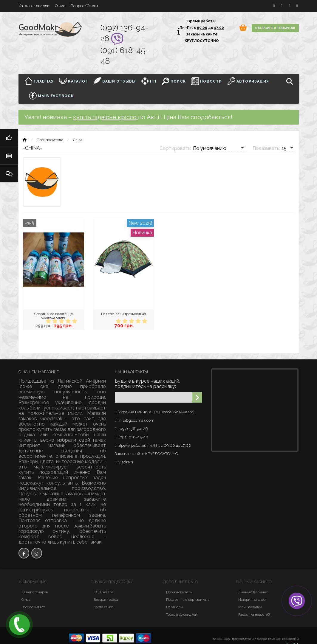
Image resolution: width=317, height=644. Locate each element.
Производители (50, 140)
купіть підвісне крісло (106, 117)
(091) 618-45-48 (133, 437)
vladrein (126, 462)
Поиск (174, 81)
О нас (60, 6)
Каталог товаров (34, 6)
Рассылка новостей (254, 614)
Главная (41, 81)
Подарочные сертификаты (188, 600)
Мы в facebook (51, 96)
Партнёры (175, 607)
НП (149, 81)
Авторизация (248, 81)
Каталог (74, 81)
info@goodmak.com (136, 420)
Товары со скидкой (182, 614)
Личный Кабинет (253, 592)
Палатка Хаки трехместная (124, 314)
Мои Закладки (250, 607)
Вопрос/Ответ (85, 6)
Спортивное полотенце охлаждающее (54, 316)
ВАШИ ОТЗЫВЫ (115, 81)
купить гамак (51, 429)
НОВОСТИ (207, 81)
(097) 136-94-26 (133, 429)
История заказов (252, 600)
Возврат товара (106, 600)
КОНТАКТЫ (103, 592)
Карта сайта (103, 607)
